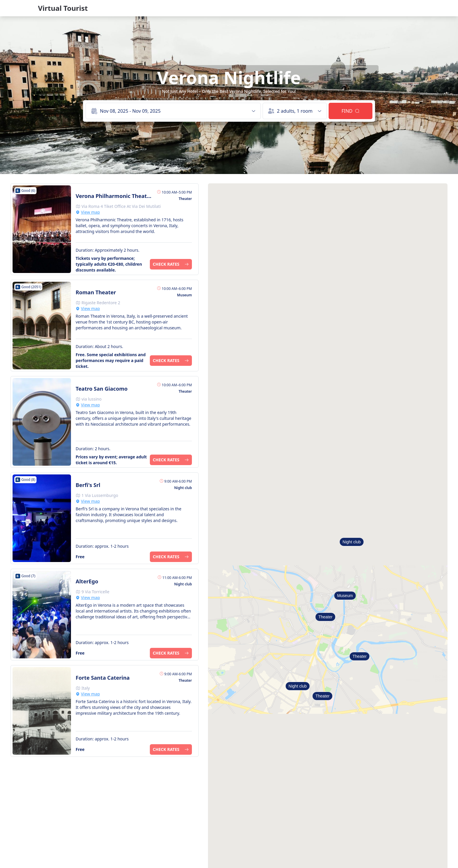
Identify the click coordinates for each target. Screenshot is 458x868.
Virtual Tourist (63, 8)
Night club (298, 686)
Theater (325, 617)
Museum (345, 596)
